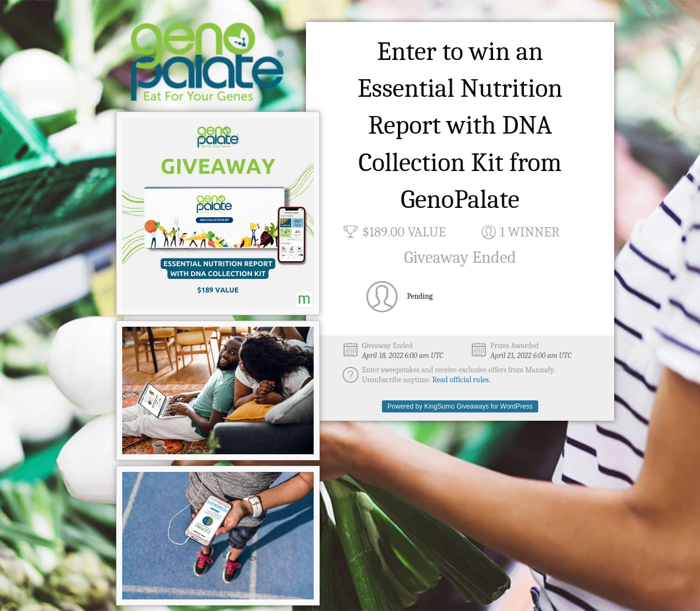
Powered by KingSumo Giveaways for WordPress (460, 406)
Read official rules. (462, 380)
